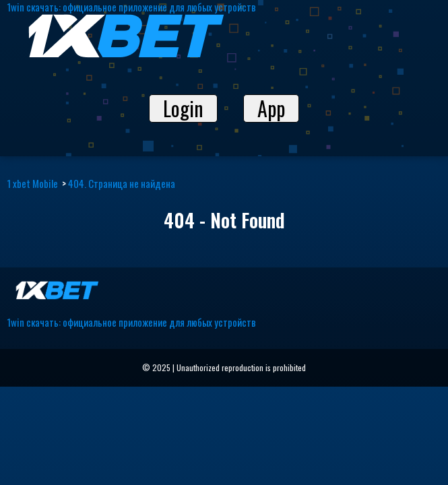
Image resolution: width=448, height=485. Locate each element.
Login (183, 108)
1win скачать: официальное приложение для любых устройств (131, 322)
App (271, 108)
